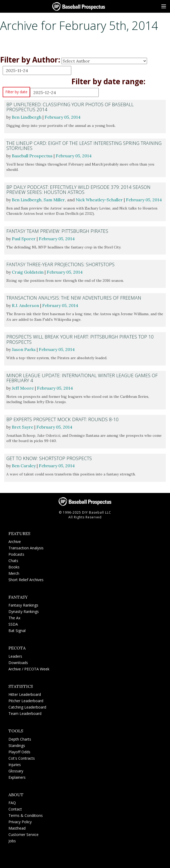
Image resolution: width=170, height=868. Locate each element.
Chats (13, 561)
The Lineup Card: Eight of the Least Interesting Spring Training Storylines (84, 146)
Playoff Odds (19, 752)
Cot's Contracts (22, 758)
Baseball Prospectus (32, 156)
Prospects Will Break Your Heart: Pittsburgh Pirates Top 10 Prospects (80, 339)
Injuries (15, 765)
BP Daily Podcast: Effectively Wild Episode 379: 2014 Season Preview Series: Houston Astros (78, 190)
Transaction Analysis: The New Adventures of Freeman (74, 298)
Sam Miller (54, 200)
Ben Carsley (24, 466)
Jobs (12, 841)
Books (14, 567)
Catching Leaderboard (27, 707)
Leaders (15, 656)
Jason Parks (24, 349)
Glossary (16, 771)
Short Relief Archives (26, 580)
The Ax (14, 618)
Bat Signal (17, 631)
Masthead (17, 828)
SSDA (13, 624)
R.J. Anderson (25, 305)
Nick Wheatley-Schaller (99, 200)
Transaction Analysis (26, 548)
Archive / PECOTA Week (29, 669)
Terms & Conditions (26, 815)
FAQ (12, 803)
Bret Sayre (23, 427)
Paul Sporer (24, 239)
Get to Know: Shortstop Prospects (49, 458)
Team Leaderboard (25, 713)
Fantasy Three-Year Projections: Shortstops (60, 264)
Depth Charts (20, 739)
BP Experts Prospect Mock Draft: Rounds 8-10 (62, 419)
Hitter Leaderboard (25, 694)
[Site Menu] (164, 6)
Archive (15, 542)
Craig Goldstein (28, 272)
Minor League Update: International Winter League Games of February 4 (82, 378)
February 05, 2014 (63, 117)
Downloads (18, 663)
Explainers (17, 777)
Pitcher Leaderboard (26, 701)
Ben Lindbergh (27, 117)
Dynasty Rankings (24, 611)
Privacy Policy (20, 822)
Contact (15, 809)
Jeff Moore (23, 388)
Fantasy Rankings (23, 605)
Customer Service (23, 834)
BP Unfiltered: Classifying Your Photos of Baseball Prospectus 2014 (70, 107)
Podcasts (16, 554)
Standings (17, 745)
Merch (14, 573)
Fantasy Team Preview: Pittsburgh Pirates (57, 231)
